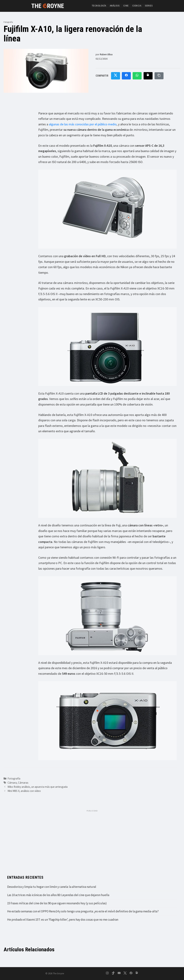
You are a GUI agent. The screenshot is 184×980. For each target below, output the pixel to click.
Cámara (12, 783)
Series (149, 6)
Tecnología (99, 6)
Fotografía (8, 22)
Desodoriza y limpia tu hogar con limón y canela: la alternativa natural (52, 887)
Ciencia (137, 6)
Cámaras (23, 783)
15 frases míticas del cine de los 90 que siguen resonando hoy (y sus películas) (57, 903)
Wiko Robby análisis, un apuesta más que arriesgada (38, 787)
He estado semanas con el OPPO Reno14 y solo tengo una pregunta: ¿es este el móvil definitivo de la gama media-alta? (83, 911)
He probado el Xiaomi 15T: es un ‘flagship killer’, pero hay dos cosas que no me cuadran (63, 920)
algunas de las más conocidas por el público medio (83, 124)
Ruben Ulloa (106, 54)
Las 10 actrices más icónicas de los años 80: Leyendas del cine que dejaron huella (58, 895)
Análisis (115, 6)
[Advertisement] (92, 839)
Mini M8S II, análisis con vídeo (24, 791)
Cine (126, 6)
